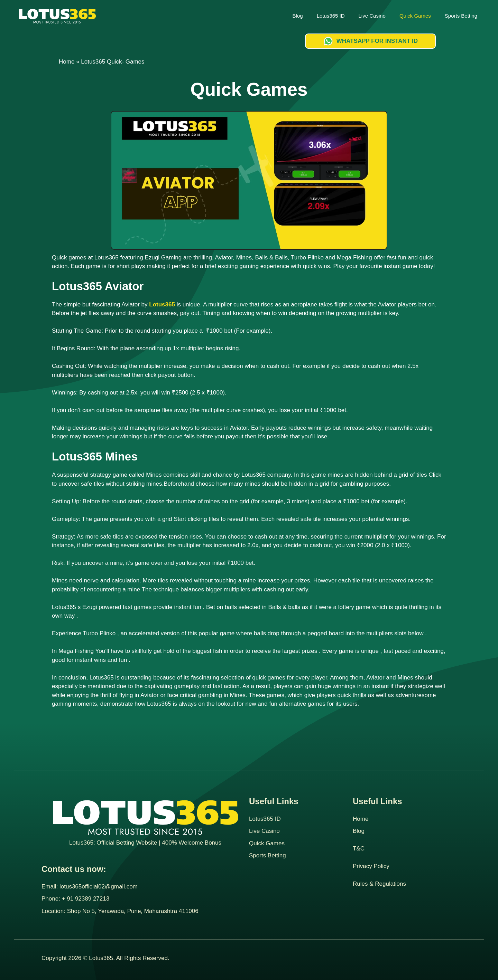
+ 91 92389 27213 (86, 899)
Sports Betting (461, 16)
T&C (359, 849)
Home (67, 62)
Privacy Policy (371, 866)
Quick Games (415, 16)
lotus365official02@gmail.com (99, 887)
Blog (298, 16)
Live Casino (372, 16)
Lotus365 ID (331, 16)
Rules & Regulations (379, 884)
